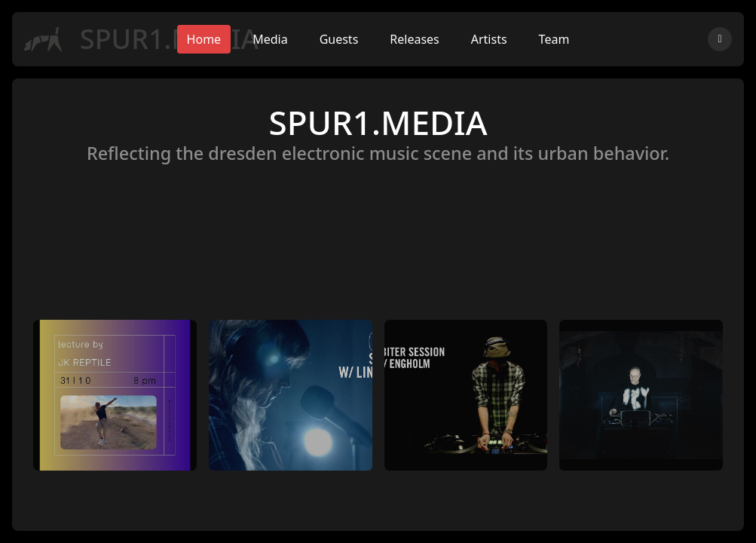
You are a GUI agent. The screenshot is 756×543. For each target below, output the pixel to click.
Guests (339, 39)
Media (270, 39)
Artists (489, 39)
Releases (414, 39)
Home (204, 39)
